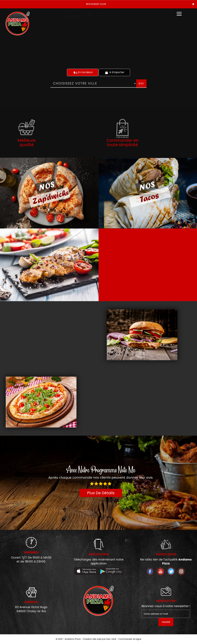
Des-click (111, 639)
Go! (141, 83)
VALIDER (166, 622)
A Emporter (114, 72)
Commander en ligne (130, 639)
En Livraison (83, 72)
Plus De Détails (101, 493)
